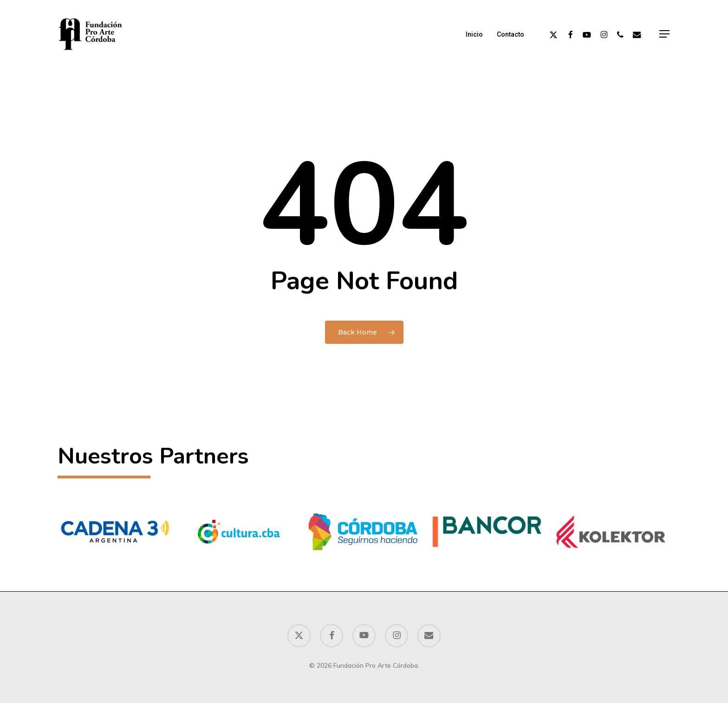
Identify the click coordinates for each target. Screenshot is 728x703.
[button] (665, 34)
